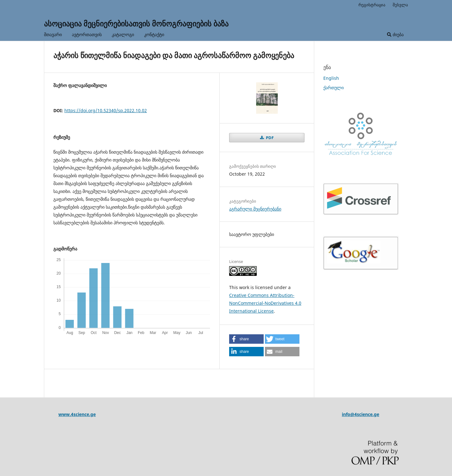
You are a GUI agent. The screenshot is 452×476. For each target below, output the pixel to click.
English (331, 78)
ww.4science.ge (79, 414)
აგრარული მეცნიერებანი (255, 209)
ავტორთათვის (87, 34)
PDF (269, 138)
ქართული (334, 88)
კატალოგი (123, 34)
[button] (246, 339)
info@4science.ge (361, 414)
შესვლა (400, 5)
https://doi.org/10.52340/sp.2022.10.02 (106, 110)
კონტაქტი (154, 34)
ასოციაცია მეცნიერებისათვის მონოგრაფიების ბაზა (136, 23)
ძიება (395, 34)
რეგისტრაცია (372, 5)
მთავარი (53, 34)
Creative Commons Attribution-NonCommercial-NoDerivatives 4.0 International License (265, 303)
